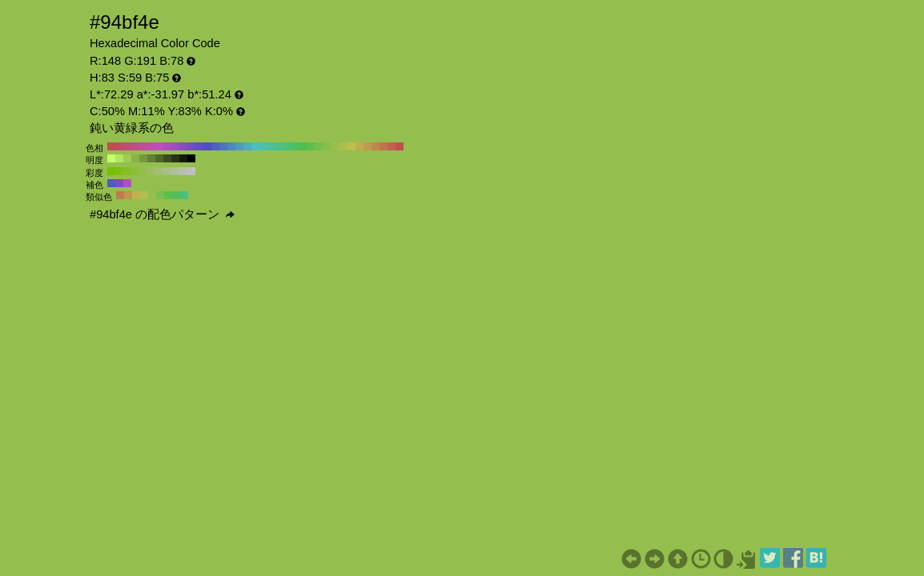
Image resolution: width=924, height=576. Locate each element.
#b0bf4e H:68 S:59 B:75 (144, 195)
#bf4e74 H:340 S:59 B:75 (127, 146)
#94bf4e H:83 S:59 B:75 (152, 195)
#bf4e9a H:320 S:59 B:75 (143, 146)
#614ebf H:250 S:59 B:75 (199, 146)
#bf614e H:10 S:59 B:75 (392, 146)
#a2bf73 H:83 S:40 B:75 (159, 171)
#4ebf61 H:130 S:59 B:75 (295, 146)
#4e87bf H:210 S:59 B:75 (231, 146)
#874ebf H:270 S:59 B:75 (183, 146)
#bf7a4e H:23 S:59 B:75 (120, 195)
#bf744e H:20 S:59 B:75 (384, 146)
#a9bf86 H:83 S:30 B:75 (167, 171)
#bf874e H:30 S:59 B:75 (376, 146)
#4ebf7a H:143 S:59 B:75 (184, 195)
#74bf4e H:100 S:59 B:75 (319, 146)
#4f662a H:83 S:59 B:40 (159, 158)
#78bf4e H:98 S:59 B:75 (160, 195)
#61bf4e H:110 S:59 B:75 (311, 146)
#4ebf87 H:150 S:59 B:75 (279, 146)
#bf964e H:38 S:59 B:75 (128, 195)
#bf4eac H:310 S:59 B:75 (151, 146)
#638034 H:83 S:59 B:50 (151, 158)
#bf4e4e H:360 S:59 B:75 (111, 146)
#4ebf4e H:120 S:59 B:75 (303, 146)
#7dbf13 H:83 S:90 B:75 (119, 171)
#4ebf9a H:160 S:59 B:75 (271, 146)
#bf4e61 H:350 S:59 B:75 (119, 146)
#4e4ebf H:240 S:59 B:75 (207, 146)
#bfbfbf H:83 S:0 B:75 (191, 171)
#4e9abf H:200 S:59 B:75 (239, 146)
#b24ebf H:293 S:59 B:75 (127, 183)
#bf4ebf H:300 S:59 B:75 (159, 146)
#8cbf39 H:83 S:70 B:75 (135, 171)
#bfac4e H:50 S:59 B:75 (360, 146)
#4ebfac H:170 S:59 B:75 (263, 146)
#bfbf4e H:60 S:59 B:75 (352, 146)
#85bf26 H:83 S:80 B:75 (127, 171)
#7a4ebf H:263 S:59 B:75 (119, 183)
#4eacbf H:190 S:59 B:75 (247, 146)
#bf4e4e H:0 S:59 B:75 (400, 146)
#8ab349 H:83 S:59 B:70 (135, 158)
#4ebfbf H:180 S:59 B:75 (255, 146)
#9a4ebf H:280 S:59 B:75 (175, 146)
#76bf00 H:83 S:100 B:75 (111, 171)
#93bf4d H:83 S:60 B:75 (143, 171)
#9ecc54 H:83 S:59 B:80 (127, 158)
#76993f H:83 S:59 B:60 (143, 158)
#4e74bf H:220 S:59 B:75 (223, 146)
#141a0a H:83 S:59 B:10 (183, 158)
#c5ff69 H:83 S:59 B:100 (111, 158)
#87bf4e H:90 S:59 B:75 (327, 146)
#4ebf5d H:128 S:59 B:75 (176, 195)
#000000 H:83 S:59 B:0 (191, 158)
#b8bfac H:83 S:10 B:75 (183, 171)
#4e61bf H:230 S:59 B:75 (215, 146)
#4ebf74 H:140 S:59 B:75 (287, 146)
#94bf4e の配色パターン (162, 214)
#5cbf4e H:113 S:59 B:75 (168, 195)
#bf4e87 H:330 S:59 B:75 (135, 146)
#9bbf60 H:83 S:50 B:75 (151, 171)
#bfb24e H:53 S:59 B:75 (136, 195)
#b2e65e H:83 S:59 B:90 (119, 158)
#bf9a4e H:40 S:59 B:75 (368, 146)
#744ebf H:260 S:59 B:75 (191, 146)
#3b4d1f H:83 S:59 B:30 (167, 158)
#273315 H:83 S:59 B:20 (175, 158)
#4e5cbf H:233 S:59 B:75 (111, 183)
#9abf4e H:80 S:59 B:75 (335, 146)
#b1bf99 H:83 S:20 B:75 (175, 171)
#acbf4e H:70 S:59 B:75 (343, 146)
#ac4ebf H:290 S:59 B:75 (167, 146)
